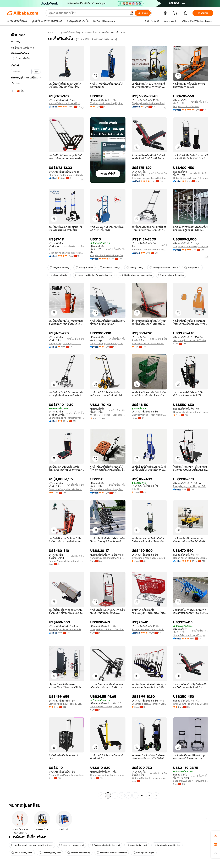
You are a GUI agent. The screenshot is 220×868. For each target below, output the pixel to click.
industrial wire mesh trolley (112, 853)
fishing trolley (135, 268)
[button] (131, 13)
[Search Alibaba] (88, 13)
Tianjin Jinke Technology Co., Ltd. (191, 246)
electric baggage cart (72, 845)
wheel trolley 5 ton (22, 853)
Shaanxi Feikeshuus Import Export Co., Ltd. (149, 704)
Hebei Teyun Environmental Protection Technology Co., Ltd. (66, 629)
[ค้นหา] (143, 13)
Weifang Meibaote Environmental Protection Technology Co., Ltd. (149, 778)
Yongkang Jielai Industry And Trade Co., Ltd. (108, 558)
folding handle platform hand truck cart (32, 845)
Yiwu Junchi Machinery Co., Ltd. (148, 558)
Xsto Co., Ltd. (139, 489)
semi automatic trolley (171, 275)
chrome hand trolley (79, 853)
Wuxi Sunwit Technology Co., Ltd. (191, 704)
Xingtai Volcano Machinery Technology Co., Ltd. (108, 489)
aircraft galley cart (50, 853)
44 (149, 795)
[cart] (176, 14)
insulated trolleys (110, 268)
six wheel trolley (59, 275)
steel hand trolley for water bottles (94, 275)
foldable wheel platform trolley (135, 275)
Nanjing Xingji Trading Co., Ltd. (65, 343)
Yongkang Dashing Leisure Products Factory (149, 250)
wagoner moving (59, 268)
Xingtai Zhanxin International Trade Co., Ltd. (66, 561)
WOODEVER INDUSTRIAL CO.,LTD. (108, 415)
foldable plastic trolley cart (105, 845)
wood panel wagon (144, 853)
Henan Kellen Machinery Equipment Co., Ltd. (66, 103)
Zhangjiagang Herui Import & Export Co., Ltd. (191, 486)
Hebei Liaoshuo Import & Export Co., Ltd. (191, 178)
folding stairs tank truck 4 (164, 268)
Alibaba (51, 32)
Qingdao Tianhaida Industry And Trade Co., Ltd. (108, 255)
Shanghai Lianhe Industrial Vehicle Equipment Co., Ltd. (66, 418)
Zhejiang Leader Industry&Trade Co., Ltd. (149, 103)
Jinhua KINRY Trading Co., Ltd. (106, 706)
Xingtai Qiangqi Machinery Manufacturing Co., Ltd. (108, 343)
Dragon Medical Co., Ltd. (186, 106)
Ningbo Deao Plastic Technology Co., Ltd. (66, 775)
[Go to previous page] (101, 795)
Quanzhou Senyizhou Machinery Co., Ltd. (66, 489)
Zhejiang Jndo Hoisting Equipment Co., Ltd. (108, 103)
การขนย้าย (91, 32)
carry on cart (192, 268)
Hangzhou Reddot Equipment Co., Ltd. (108, 775)
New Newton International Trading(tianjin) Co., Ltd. (191, 412)
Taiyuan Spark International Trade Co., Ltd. (149, 343)
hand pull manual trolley (167, 845)
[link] (216, 835)
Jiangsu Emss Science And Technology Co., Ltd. (108, 629)
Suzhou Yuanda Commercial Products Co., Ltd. (149, 629)
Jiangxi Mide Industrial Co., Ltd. (65, 704)
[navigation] (26, 414)
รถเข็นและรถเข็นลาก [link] (113, 32)
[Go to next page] (156, 795)
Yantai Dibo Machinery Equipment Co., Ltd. (191, 635)
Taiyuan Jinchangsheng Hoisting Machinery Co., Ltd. (149, 178)
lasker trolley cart (137, 845)
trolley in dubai (84, 268)
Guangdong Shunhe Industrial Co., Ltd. (66, 253)
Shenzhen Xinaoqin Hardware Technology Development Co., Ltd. (191, 781)
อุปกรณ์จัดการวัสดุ (70, 32)
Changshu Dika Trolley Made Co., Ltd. (149, 415)
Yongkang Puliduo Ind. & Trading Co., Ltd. (191, 340)
